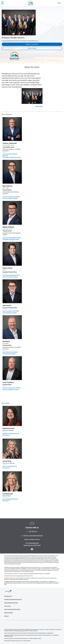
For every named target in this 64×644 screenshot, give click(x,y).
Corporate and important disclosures (13, 599)
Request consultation (32, 44)
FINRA (35, 638)
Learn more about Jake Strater (11, 311)
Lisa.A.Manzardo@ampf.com (10, 499)
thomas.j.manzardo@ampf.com (33, 536)
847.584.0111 (6, 435)
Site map (6, 616)
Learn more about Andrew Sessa (11, 275)
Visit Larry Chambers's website (11, 390)
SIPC (40, 638)
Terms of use (7, 606)
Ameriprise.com (8, 596)
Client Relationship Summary (11, 603)
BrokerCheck (21, 631)
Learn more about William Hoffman (12, 238)
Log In (59, 3)
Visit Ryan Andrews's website (10, 198)
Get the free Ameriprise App (33, 625)
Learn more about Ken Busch (10, 352)
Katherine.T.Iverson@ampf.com (11, 433)
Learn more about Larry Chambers (12, 388)
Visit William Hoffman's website (11, 239)
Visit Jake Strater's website (10, 313)
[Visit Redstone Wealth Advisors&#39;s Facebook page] (32, 549)
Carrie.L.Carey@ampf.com (10, 466)
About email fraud (8, 613)
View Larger (39, 106)
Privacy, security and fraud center (12, 609)
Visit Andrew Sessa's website (10, 277)
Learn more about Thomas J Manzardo (10, 155)
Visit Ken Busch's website (9, 354)
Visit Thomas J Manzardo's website (12, 157)
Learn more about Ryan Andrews (11, 197)
